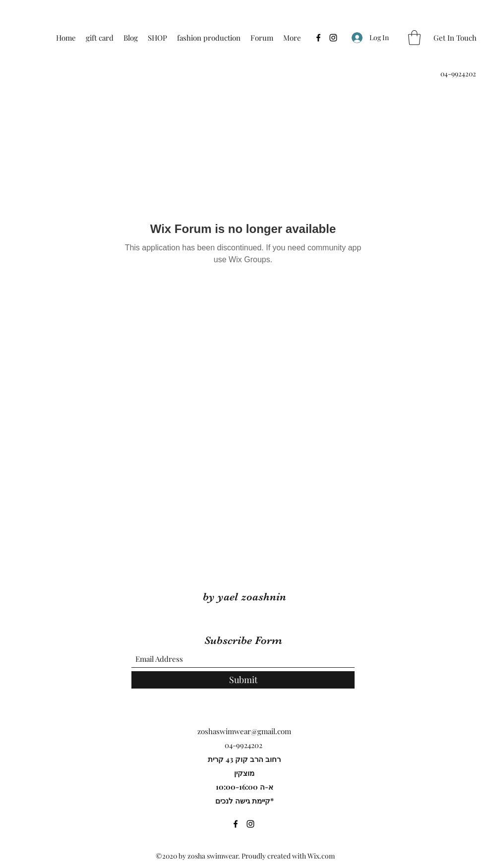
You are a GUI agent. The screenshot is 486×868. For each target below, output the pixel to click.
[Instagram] (333, 38)
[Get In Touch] (455, 38)
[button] (414, 38)
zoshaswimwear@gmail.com (244, 731)
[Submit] (243, 680)
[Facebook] (318, 38)
